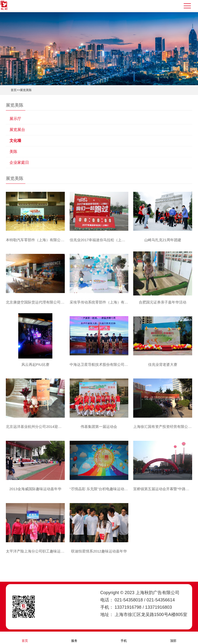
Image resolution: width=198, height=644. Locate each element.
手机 (124, 638)
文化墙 (15, 141)
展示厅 (15, 119)
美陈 (13, 152)
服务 (74, 638)
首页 (14, 90)
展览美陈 (26, 90)
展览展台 (17, 130)
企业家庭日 (19, 162)
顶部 (173, 638)
